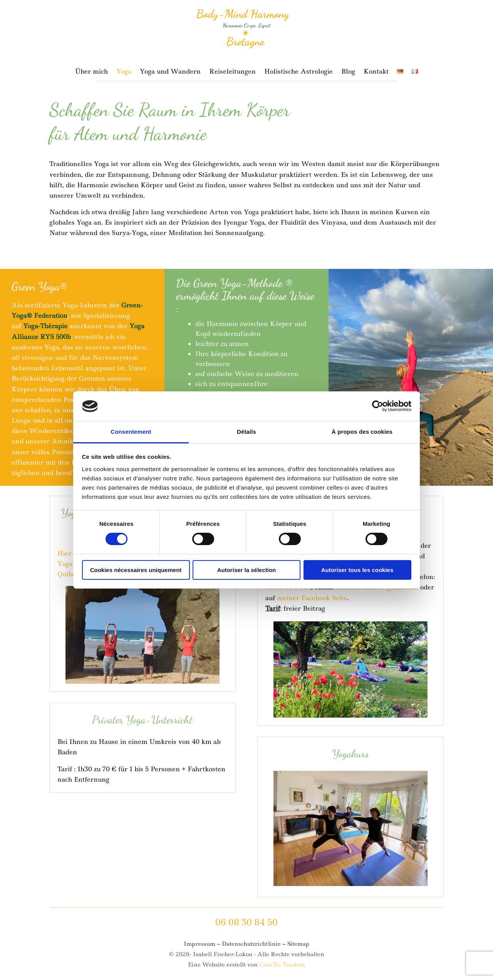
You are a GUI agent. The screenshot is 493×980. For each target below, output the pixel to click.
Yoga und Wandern (170, 72)
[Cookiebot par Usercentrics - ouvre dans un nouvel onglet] (378, 406)
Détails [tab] (246, 432)
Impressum (200, 944)
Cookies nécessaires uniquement (136, 570)
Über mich (91, 72)
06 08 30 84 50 (246, 922)
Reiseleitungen (232, 72)
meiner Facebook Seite (312, 598)
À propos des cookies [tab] (362, 432)
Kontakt (376, 72)
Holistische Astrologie (298, 72)
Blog (348, 72)
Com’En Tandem (282, 965)
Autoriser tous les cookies (357, 570)
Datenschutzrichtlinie (251, 944)
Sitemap (298, 944)
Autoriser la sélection (247, 570)
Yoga (124, 72)
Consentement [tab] (131, 432)
